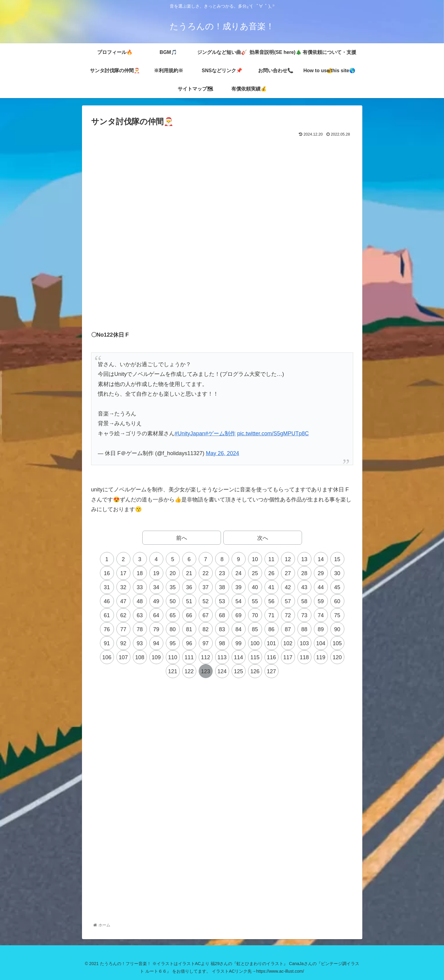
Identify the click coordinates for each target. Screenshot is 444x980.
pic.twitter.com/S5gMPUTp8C (273, 433)
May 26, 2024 (222, 453)
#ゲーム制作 (220, 433)
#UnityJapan (190, 433)
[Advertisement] (222, 155)
